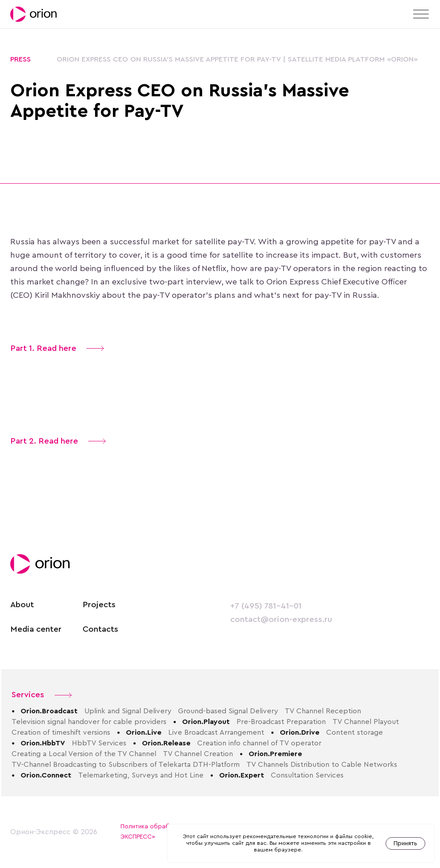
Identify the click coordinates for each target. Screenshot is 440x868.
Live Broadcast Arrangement (216, 732)
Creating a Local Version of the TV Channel (84, 754)
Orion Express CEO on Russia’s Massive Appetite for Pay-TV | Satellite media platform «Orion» (237, 59)
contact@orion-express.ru (281, 619)
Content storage (355, 732)
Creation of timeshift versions (61, 732)
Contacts (100, 629)
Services (42, 695)
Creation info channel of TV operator (259, 743)
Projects (99, 605)
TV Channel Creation (198, 754)
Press (21, 59)
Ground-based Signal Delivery (228, 711)
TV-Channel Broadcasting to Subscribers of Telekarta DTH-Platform (126, 765)
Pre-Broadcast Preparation (281, 722)
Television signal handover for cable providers (89, 722)
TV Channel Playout (366, 722)
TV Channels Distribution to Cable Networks (322, 765)
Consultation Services (307, 775)
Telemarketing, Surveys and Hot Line (141, 775)
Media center (36, 629)
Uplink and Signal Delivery (128, 711)
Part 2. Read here (58, 441)
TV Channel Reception (323, 711)
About (22, 605)
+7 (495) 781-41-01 (266, 606)
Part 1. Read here (57, 348)
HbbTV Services (99, 743)
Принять (405, 843)
